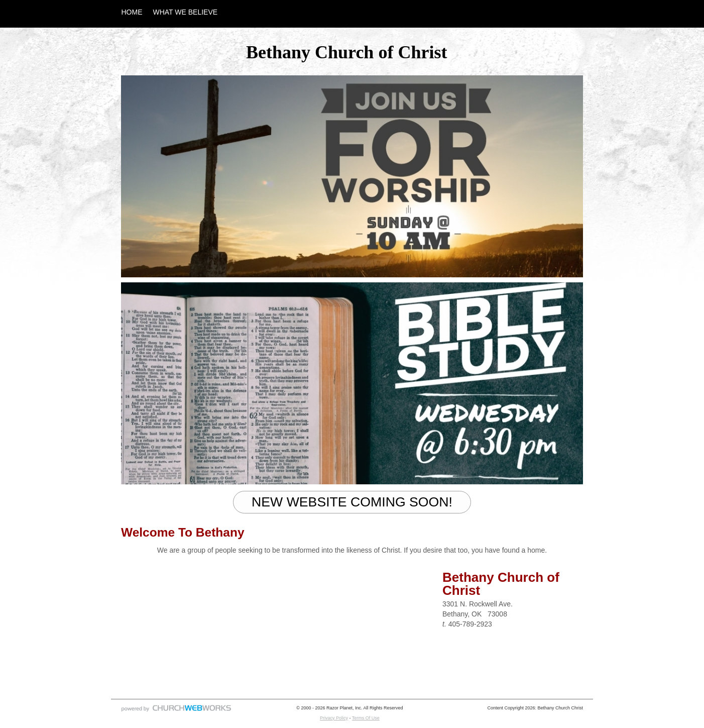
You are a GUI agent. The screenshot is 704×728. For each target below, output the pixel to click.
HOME (132, 12)
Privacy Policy (334, 718)
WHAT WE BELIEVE (186, 12)
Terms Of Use (366, 718)
